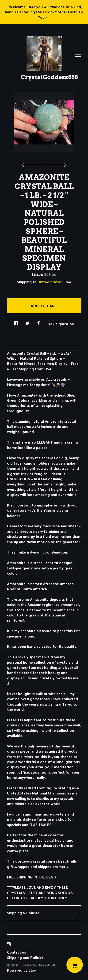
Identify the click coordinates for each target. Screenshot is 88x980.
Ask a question (61, 323)
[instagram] (9, 944)
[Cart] (75, 965)
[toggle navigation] (78, 55)
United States (50, 282)
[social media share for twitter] (28, 322)
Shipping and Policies (25, 957)
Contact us (17, 952)
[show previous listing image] (33, 164)
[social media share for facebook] (16, 322)
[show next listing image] (55, 164)
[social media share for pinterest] (39, 322)
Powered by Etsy (21, 970)
